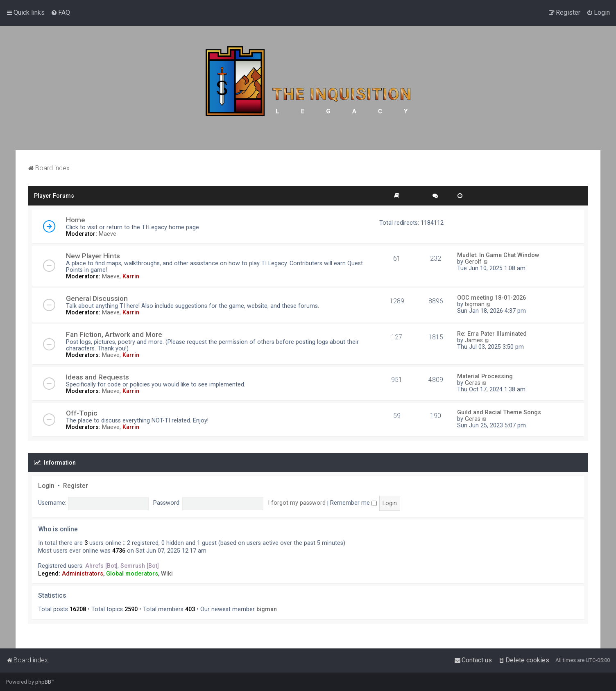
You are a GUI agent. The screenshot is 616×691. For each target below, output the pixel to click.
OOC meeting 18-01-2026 (491, 298)
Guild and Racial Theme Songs (499, 412)
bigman (475, 304)
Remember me (353, 503)
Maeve (108, 234)
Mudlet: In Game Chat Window (498, 255)
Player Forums (54, 196)
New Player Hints (93, 256)
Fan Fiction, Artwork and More (114, 334)
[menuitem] (60, 13)
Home (76, 220)
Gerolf (473, 262)
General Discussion (97, 298)
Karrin (131, 276)
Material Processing (485, 376)
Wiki (167, 574)
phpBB (43, 682)
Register (76, 486)
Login (46, 486)
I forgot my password (297, 503)
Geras (473, 383)
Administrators (83, 574)
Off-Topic (82, 413)
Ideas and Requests (97, 377)
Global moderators (132, 574)
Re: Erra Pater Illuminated (492, 334)
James (474, 340)
